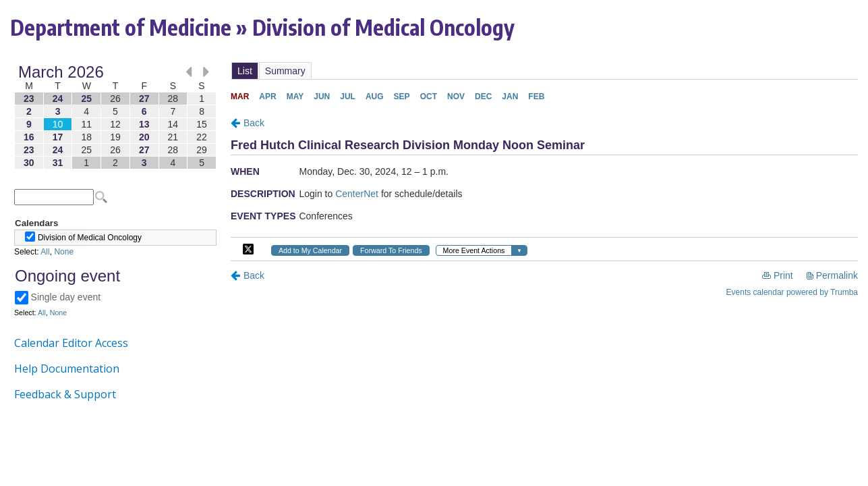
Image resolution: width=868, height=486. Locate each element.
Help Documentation (67, 369)
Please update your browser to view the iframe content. (115, 117)
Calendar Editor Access (71, 343)
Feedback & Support (65, 394)
